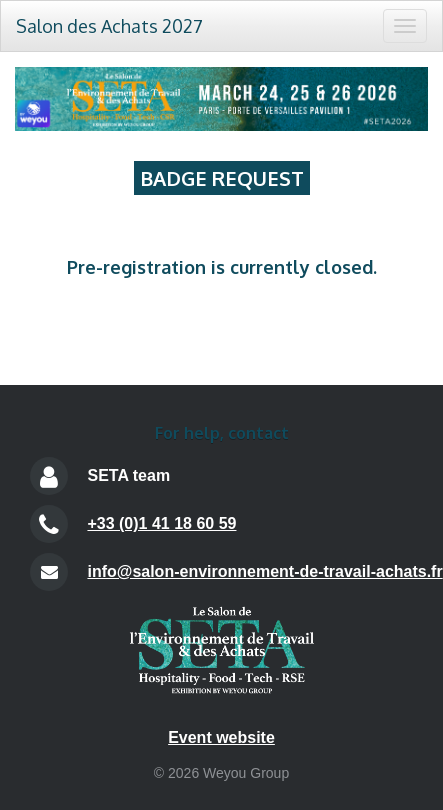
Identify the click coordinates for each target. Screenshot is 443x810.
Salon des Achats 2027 (109, 26)
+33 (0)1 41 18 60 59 (161, 523)
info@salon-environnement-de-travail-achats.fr (264, 571)
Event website (221, 737)
